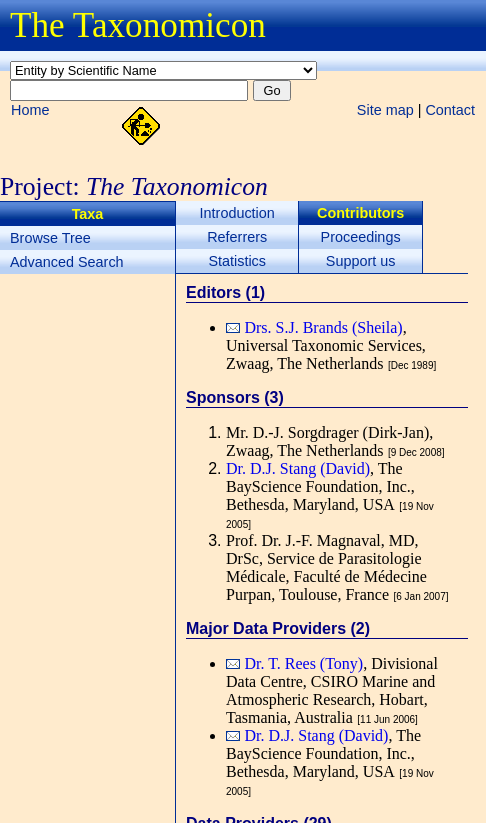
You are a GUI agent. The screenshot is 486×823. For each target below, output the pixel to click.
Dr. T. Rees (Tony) (303, 663)
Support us (361, 261)
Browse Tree (50, 238)
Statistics (237, 261)
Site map (385, 110)
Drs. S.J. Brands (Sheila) (323, 327)
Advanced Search (67, 262)
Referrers (237, 237)
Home (30, 110)
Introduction (237, 213)
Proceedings (361, 237)
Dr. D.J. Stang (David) (298, 468)
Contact (450, 110)
